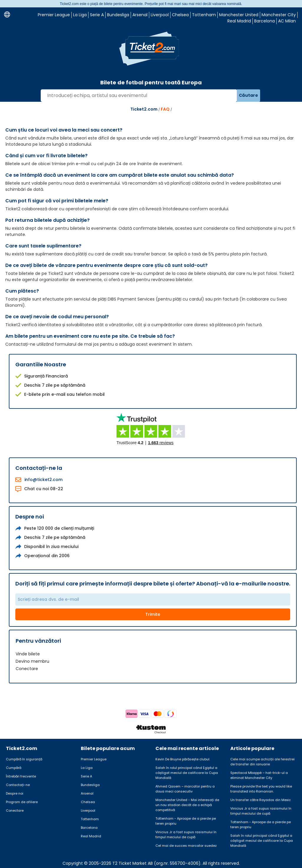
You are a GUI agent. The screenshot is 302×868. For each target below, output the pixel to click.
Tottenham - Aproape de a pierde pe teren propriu (186, 821)
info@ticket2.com (44, 480)
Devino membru (32, 661)
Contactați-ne (18, 785)
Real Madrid (239, 21)
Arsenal (140, 15)
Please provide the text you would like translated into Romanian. (261, 789)
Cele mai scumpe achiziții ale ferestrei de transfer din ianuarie (262, 762)
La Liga (80, 15)
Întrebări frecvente (21, 776)
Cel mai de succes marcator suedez (186, 846)
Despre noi (15, 793)
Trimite (153, 614)
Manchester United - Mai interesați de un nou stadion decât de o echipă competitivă (187, 805)
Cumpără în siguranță (24, 759)
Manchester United (239, 15)
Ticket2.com (144, 109)
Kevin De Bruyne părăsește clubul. (183, 759)
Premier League (54, 15)
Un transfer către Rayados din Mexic (261, 800)
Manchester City (279, 15)
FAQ (165, 109)
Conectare (27, 669)
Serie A (97, 15)
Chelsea (180, 15)
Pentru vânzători (38, 641)
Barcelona (265, 21)
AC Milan (287, 21)
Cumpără (14, 768)
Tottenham (204, 15)
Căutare (248, 95)
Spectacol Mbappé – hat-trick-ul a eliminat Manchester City (259, 775)
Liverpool (160, 15)
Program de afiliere (22, 802)
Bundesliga (118, 15)
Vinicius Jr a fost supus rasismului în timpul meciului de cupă (186, 835)
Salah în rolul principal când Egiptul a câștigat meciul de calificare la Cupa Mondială (187, 773)
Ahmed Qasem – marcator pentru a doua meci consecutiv (185, 789)
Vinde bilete (28, 654)
